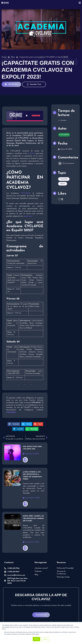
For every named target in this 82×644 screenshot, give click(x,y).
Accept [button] (36, 639)
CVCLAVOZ (26, 193)
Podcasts (38, 571)
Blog (13, 57)
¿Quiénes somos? (41, 568)
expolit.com (28, 216)
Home (4, 57)
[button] (14, 424)
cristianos (31, 153)
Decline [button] (45, 639)
